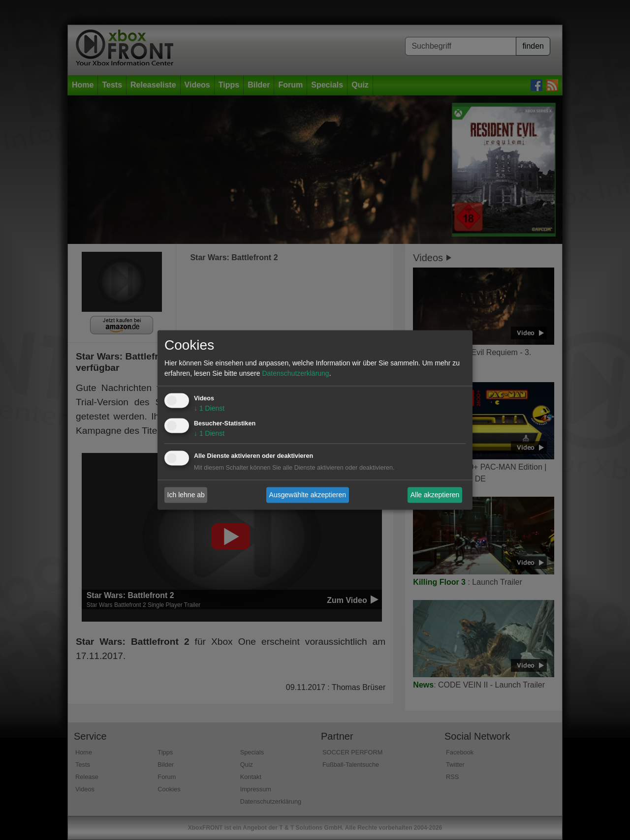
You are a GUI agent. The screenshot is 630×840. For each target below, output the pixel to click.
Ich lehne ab (186, 495)
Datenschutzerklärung (295, 374)
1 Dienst (209, 409)
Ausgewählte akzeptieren (308, 495)
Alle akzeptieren (435, 495)
